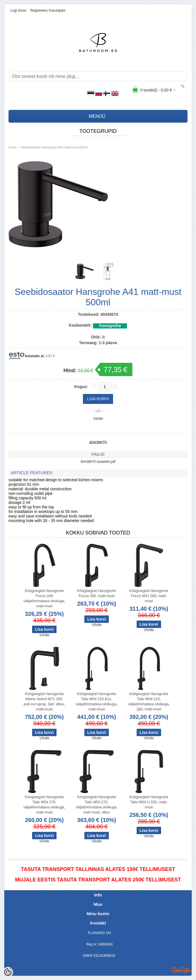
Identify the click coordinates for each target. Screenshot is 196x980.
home (12, 147)
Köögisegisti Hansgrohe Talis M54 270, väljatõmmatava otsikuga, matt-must (44, 805)
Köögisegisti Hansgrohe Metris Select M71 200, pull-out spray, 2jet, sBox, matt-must (44, 701)
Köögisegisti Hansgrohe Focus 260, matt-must (96, 593)
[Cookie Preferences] (8, 972)
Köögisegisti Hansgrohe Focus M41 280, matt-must (149, 596)
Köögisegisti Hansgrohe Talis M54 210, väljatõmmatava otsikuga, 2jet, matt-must (149, 701)
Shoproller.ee (182, 970)
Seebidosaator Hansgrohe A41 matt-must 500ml (54, 147)
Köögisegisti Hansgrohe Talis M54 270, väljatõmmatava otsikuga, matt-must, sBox (97, 805)
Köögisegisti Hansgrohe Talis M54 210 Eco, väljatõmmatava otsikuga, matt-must (97, 701)
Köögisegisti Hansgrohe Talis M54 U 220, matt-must (149, 802)
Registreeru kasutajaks (48, 10)
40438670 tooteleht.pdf (98, 462)
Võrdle (98, 419)
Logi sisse (18, 10)
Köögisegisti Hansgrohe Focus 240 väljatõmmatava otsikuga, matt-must (44, 598)
